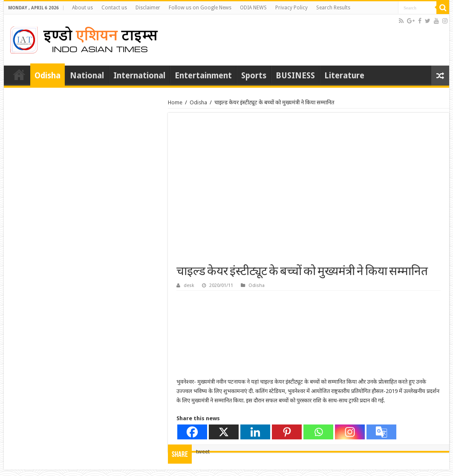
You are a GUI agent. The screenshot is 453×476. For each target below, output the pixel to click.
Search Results (333, 8)
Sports (254, 76)
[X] (224, 432)
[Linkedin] (255, 432)
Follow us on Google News (200, 8)
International (139, 76)
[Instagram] (350, 432)
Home (19, 75)
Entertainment (203, 76)
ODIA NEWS (253, 8)
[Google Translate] (381, 432)
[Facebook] (192, 432)
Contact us (114, 8)
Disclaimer (148, 8)
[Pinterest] (287, 432)
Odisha (48, 76)
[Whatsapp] (318, 432)
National (87, 76)
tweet (203, 452)
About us (82, 8)
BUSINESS (295, 76)
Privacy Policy (291, 8)
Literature (344, 76)
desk (189, 285)
